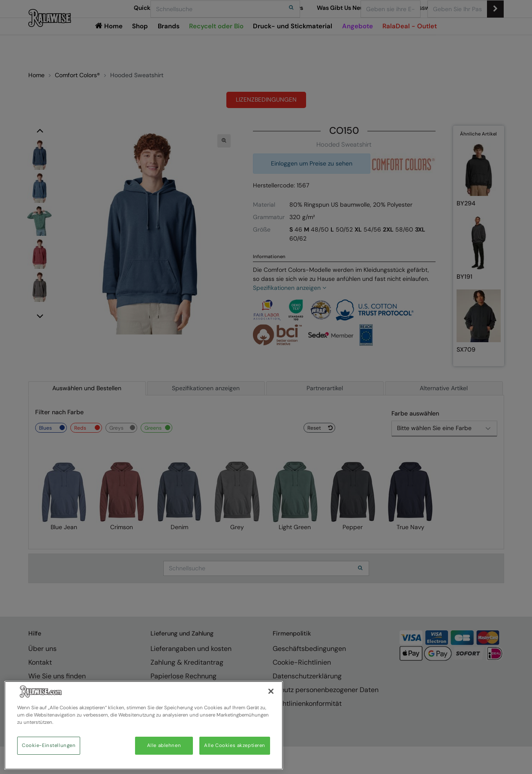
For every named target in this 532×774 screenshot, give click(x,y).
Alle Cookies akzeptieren (235, 745)
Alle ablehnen (164, 745)
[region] (144, 725)
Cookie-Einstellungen (49, 745)
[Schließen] (271, 691)
